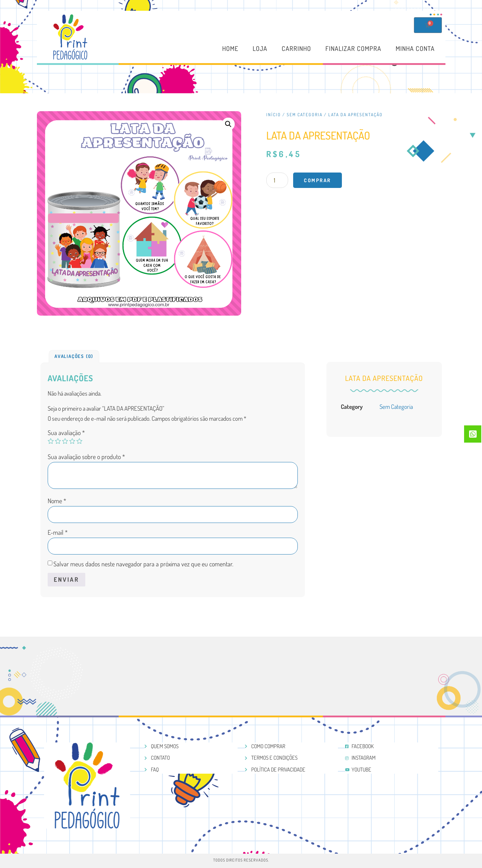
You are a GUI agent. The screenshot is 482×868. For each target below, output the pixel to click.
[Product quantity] (277, 180)
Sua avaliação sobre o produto (86, 457)
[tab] (74, 357)
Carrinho (296, 49)
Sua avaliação (66, 433)
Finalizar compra (353, 49)
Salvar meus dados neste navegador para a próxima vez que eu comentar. (143, 564)
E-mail (58, 532)
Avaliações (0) (74, 356)
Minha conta (415, 49)
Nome (57, 501)
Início (274, 115)
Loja (260, 49)
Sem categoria (305, 115)
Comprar (318, 180)
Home (230, 49)
